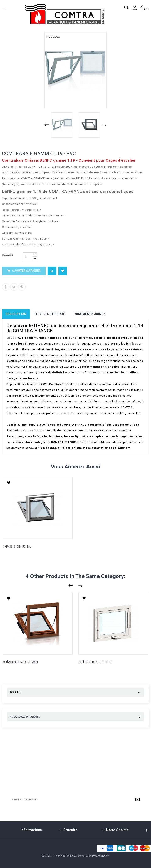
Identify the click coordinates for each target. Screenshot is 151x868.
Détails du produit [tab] (50, 314)
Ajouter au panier (24, 271)
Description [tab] (16, 314)
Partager (6, 287)
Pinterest (22, 287)
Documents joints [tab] (90, 314)
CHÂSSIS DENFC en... (18, 547)
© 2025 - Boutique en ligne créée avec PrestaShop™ (75, 856)
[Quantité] (28, 257)
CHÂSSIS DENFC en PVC (95, 662)
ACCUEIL (15, 692)
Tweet (14, 287)
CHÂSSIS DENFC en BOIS (20, 662)
